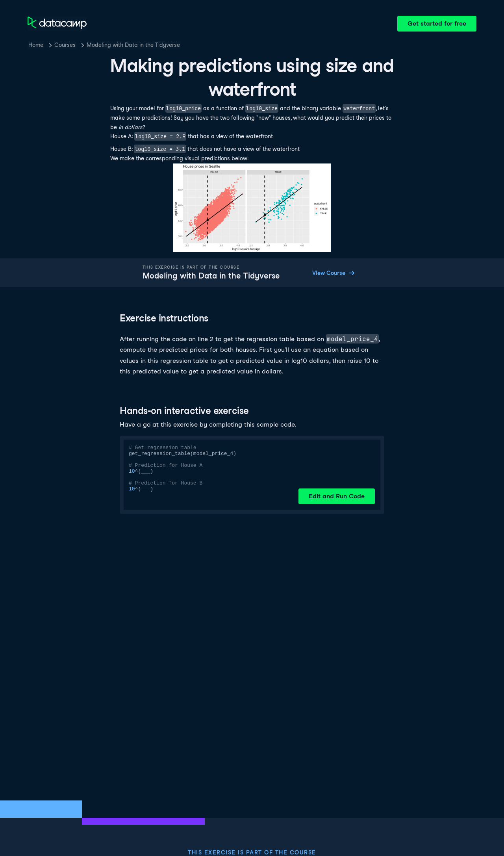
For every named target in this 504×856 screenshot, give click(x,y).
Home (36, 45)
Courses (65, 45)
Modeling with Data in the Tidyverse (133, 45)
